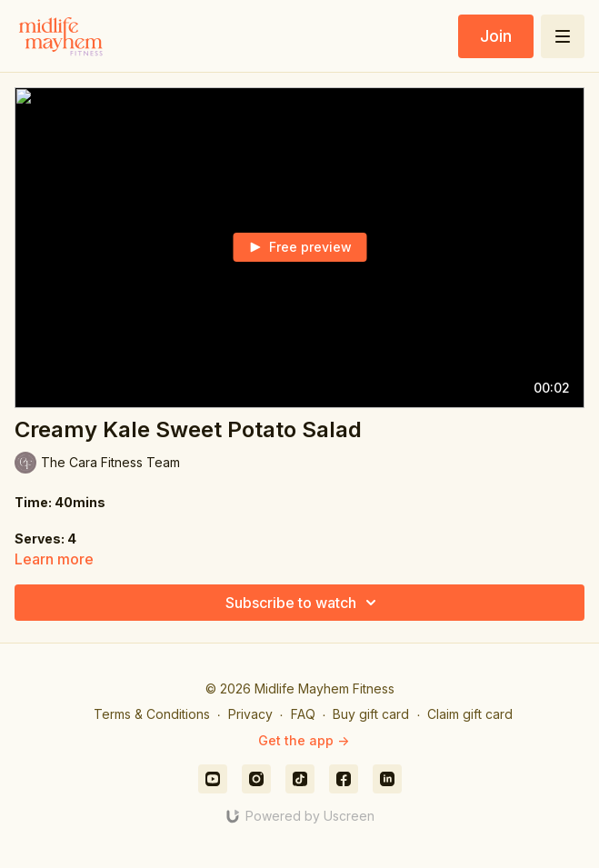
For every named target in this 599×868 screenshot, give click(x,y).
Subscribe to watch (304, 603)
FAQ (303, 714)
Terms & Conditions (152, 714)
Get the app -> (304, 740)
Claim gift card (470, 714)
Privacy (250, 714)
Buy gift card (371, 714)
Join (496, 36)
